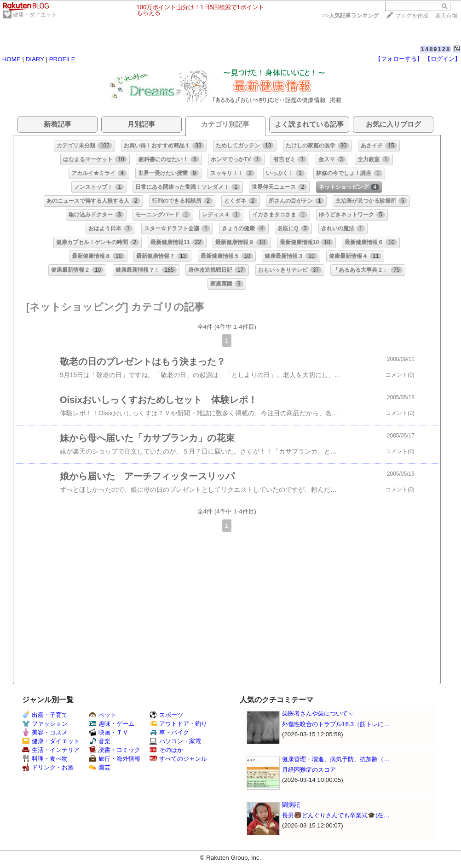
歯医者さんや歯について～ (318, 714)
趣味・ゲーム (112, 724)
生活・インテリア (51, 750)
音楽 (100, 741)
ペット (103, 715)
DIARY (35, 59)
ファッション (45, 724)
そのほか (166, 750)
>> (351, 16)
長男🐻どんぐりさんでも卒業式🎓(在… (336, 815)
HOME (12, 59)
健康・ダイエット (35, 15)
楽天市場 (446, 16)
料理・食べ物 (45, 759)
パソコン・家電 (175, 741)
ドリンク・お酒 (48, 767)
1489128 (436, 49)
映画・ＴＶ (109, 732)
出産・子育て (45, 715)
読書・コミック (115, 750)
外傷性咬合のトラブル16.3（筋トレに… (336, 724)
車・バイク (169, 732)
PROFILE (62, 59)
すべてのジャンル (178, 759)
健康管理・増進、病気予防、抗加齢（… (336, 759)
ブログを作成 (412, 16)
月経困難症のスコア (309, 770)
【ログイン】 (443, 59)
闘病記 (291, 805)
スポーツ (166, 715)
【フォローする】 (399, 59)
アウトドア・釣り (178, 724)
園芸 (100, 767)
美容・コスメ (45, 732)
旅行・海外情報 (115, 759)
